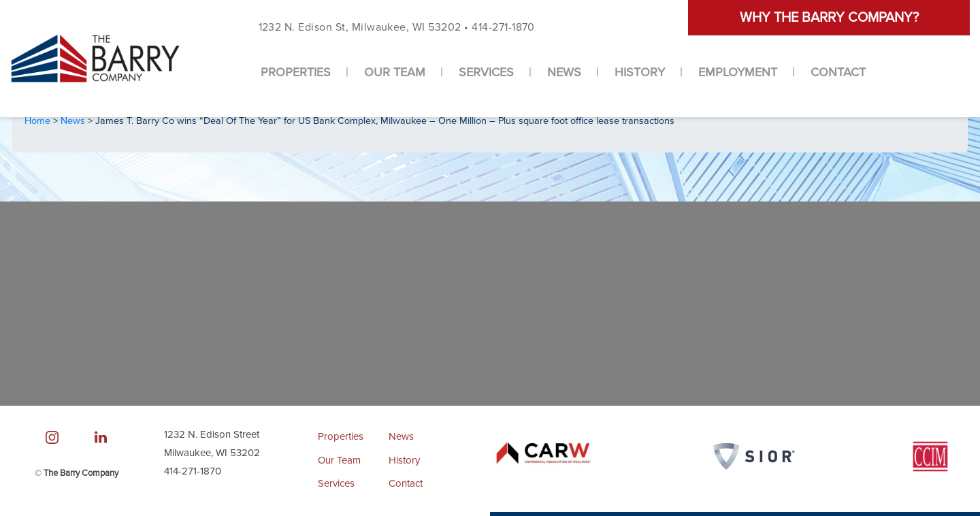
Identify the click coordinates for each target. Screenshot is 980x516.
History (640, 72)
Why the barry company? (829, 18)
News (564, 72)
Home (39, 121)
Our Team (395, 72)
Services (486, 72)
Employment (738, 72)
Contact (838, 72)
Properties (296, 72)
